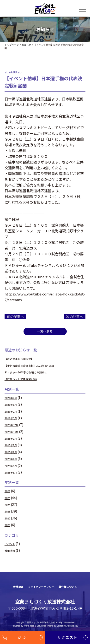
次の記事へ (75, 317)
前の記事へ (15, 317)
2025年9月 (13, 440)
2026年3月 (13, 406)
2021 (8, 527)
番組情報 (11, 552)
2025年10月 (14, 434)
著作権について (73, 589)
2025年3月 (13, 474)
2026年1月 (13, 420)
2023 (8, 513)
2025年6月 (13, 461)
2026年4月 (13, 400)
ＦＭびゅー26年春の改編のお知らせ (32, 374)
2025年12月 (14, 427)
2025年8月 (13, 447)
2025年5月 (13, 467)
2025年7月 (13, 454)
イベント (11, 546)
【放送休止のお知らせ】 (23, 360)
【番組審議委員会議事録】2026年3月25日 (36, 367)
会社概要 (12, 589)
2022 (8, 520)
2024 (8, 507)
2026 (8, 493)
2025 (8, 500)
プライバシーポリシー (40, 589)
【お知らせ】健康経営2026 (25, 381)
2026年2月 (13, 413)
